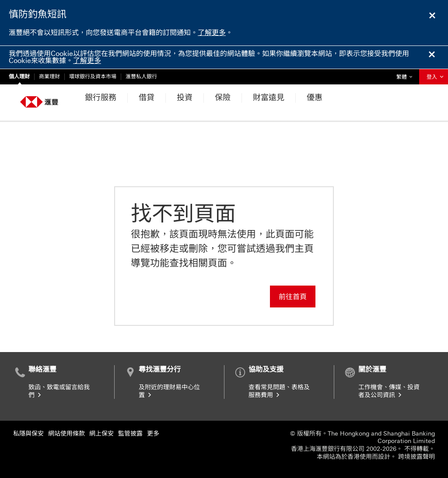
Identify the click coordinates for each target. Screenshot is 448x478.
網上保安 (101, 434)
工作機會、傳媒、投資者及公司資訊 (389, 391)
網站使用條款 (66, 434)
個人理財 (19, 77)
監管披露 (130, 434)
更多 (153, 434)
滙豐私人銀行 (141, 77)
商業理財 (49, 77)
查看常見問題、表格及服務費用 (279, 391)
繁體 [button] (406, 75)
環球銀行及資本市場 (93, 77)
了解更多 (212, 33)
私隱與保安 (28, 434)
